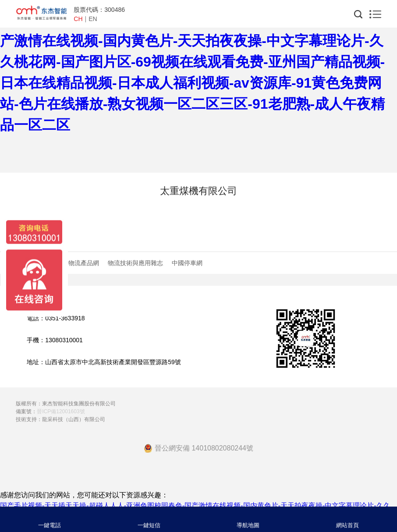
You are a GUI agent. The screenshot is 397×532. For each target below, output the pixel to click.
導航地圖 (248, 525)
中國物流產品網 (78, 263)
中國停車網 (187, 263)
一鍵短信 (149, 525)
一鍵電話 (50, 525)
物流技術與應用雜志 (135, 263)
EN (93, 19)
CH (78, 19)
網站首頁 (347, 525)
